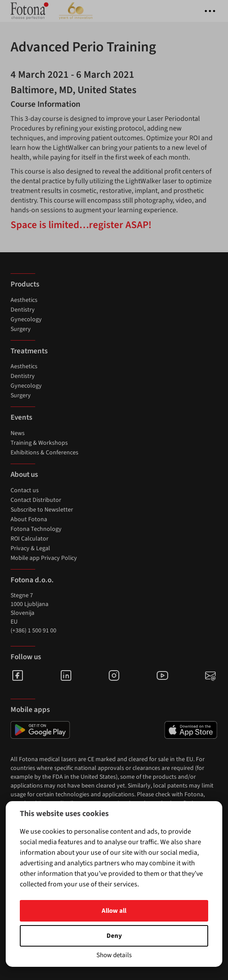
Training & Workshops (39, 443)
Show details (114, 955)
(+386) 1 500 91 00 (33, 631)
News (18, 433)
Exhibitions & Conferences (44, 453)
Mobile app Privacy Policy (44, 558)
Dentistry (23, 310)
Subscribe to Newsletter (42, 510)
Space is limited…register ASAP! (81, 225)
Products (25, 284)
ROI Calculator (29, 539)
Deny (114, 936)
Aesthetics (24, 300)
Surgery (21, 329)
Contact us (25, 490)
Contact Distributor (36, 500)
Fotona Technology (36, 529)
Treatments (29, 351)
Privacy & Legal (30, 548)
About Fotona (29, 519)
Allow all (114, 911)
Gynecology (26, 319)
